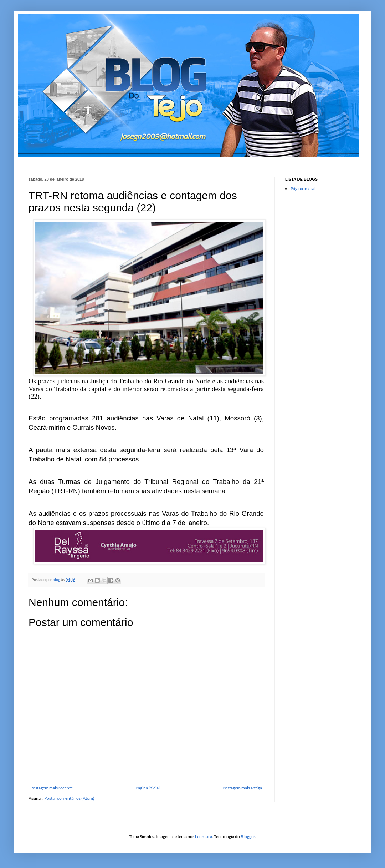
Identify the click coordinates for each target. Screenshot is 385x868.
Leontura (204, 836)
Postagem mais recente (52, 788)
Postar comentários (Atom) (69, 798)
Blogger (248, 836)
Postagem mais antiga (242, 788)
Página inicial (148, 788)
